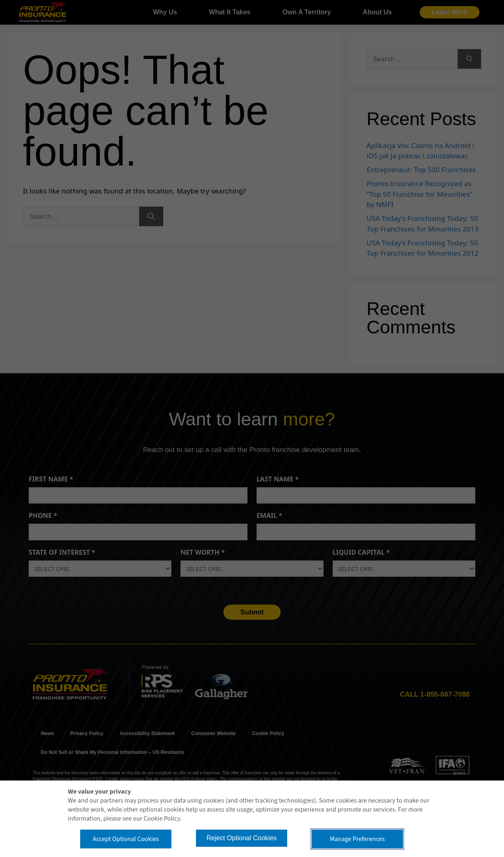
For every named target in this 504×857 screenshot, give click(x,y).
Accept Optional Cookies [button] (126, 839)
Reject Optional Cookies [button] (242, 838)
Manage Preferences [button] (358, 839)
